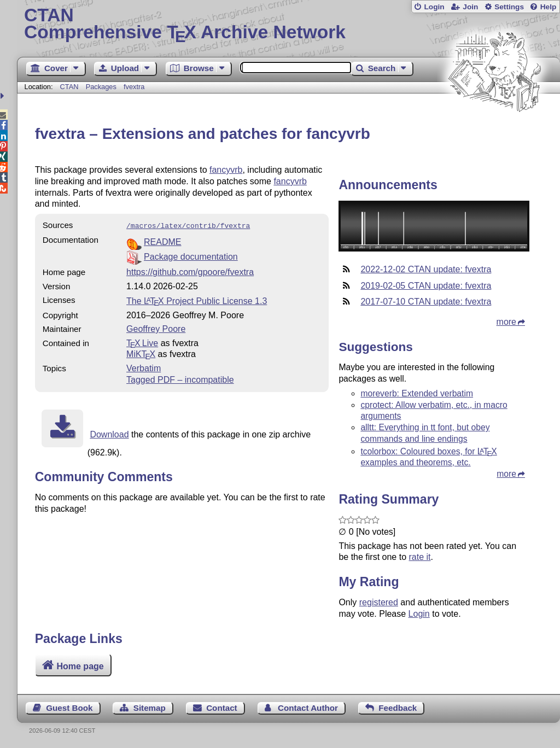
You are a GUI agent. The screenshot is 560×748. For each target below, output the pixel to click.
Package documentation (191, 256)
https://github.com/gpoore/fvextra (190, 271)
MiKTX (141, 353)
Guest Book (69, 708)
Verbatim (144, 367)
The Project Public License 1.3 (197, 300)
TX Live (142, 342)
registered (379, 602)
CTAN (69, 87)
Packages (102, 87)
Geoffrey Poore (156, 328)
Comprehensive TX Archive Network (288, 25)
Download (109, 433)
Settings (509, 7)
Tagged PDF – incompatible (180, 379)
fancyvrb (226, 170)
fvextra (134, 87)
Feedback (398, 708)
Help (549, 7)
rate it (419, 557)
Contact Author (308, 708)
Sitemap (150, 708)
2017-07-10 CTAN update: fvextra (426, 302)
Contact (222, 708)
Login (434, 7)
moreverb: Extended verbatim (417, 393)
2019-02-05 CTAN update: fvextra (426, 286)
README (162, 241)
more (506, 322)
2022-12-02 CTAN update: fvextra (426, 269)
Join (470, 7)
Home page (80, 666)
